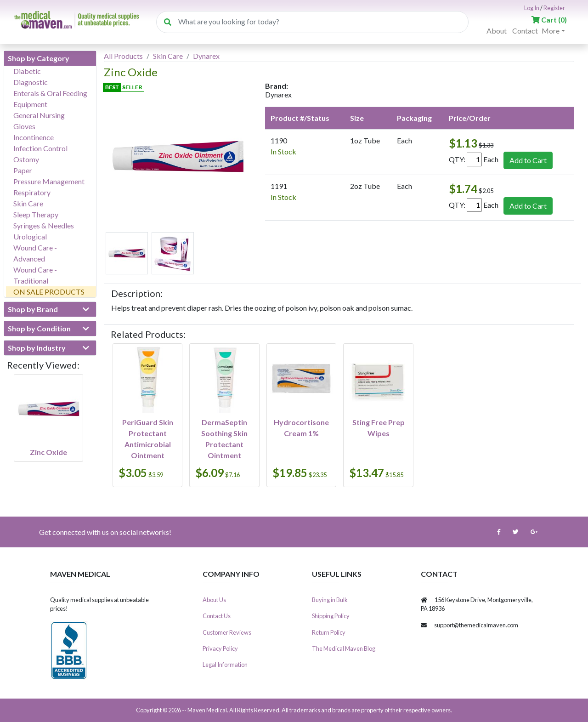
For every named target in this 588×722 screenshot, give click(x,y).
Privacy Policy (220, 648)
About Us (214, 600)
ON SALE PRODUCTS (49, 292)
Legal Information (225, 665)
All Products (123, 56)
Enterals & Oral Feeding (50, 93)
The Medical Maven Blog (344, 648)
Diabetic (27, 71)
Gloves (24, 126)
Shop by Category (39, 58)
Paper (23, 170)
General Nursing (39, 115)
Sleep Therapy (36, 214)
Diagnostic (31, 82)
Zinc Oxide (48, 452)
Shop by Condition (48, 329)
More (551, 31)
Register (554, 8)
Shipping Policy (331, 616)
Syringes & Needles (44, 225)
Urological (30, 236)
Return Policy (329, 632)
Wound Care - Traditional (35, 275)
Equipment (30, 104)
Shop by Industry (48, 348)
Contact (525, 31)
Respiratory (32, 192)
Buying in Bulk (330, 600)
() (549, 20)
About (497, 31)
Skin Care (28, 203)
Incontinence (34, 137)
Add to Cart (528, 160)
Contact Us (217, 616)
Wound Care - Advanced (35, 253)
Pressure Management (49, 181)
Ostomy (26, 159)
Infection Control (40, 148)
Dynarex (206, 56)
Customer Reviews (227, 632)
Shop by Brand (48, 309)
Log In (532, 8)
